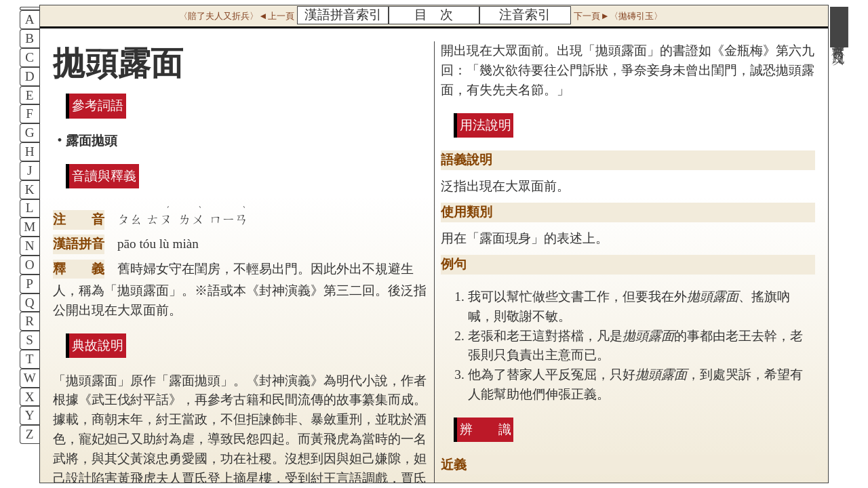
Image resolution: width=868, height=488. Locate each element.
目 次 (434, 15)
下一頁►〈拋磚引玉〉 (618, 16)
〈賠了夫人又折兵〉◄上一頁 (236, 16)
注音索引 (525, 15)
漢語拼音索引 (343, 15)
